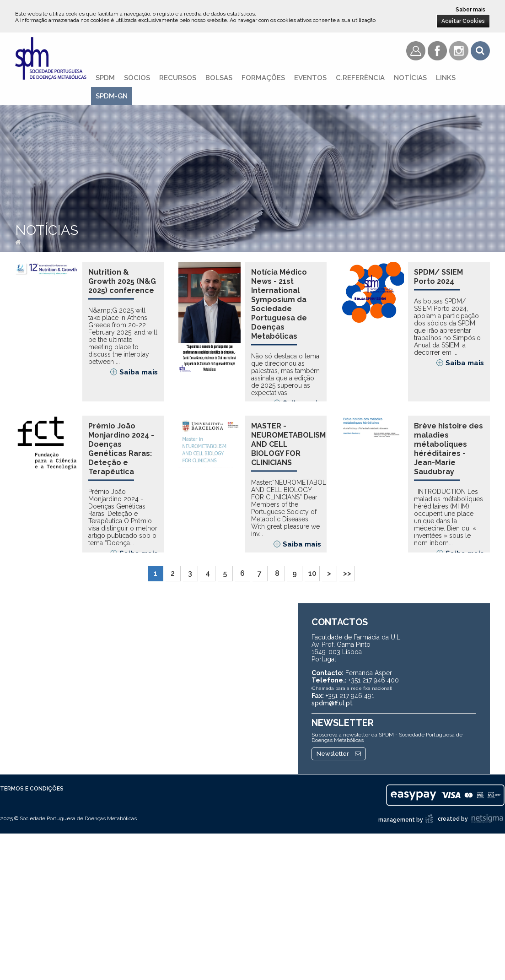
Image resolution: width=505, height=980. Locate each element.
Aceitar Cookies (463, 21)
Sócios (137, 78)
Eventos (310, 78)
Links (446, 78)
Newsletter (339, 778)
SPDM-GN (112, 96)
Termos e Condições (32, 813)
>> (347, 598)
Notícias (410, 78)
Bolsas (219, 78)
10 (312, 598)
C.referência (360, 78)
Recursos (178, 78)
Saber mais (470, 10)
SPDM (105, 78)
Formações (263, 78)
